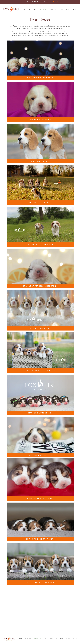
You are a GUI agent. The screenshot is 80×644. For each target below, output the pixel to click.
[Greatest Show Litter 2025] (40, 78)
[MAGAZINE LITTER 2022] (40, 413)
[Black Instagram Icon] (73, 639)
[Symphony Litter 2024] (40, 244)
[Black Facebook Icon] (76, 639)
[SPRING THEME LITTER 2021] (40, 539)
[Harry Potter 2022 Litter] (40, 455)
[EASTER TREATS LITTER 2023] (40, 370)
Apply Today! (57, 2)
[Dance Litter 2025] (40, 161)
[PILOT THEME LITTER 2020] (40, 583)
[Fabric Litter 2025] (40, 120)
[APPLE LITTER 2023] (40, 328)
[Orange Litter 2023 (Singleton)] (40, 286)
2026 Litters (36, 2)
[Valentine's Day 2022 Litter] (40, 498)
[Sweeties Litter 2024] (40, 203)
